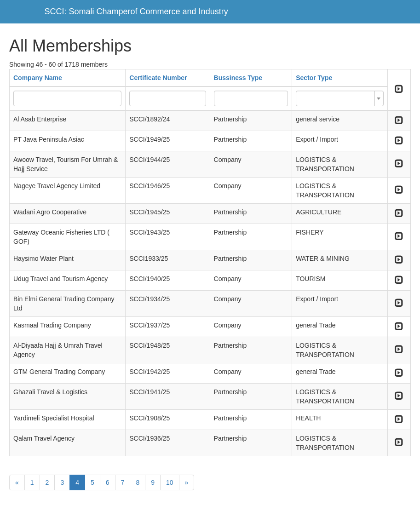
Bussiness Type (238, 78)
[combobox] (340, 98)
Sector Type (314, 78)
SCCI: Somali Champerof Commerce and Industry (136, 11)
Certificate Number (158, 78)
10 (170, 482)
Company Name (38, 78)
